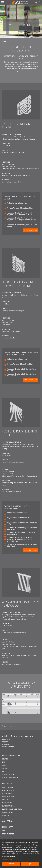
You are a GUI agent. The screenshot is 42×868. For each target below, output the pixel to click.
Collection (8, 821)
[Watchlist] (36, 2)
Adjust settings (7, 859)
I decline (11, 864)
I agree (30, 864)
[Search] (40, 2)
